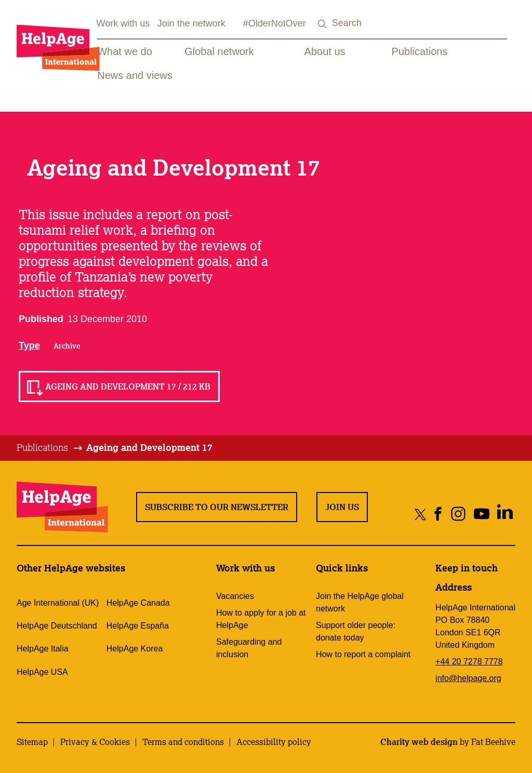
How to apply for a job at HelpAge (261, 619)
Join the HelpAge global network (360, 602)
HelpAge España (138, 626)
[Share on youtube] (481, 514)
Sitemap (32, 742)
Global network (219, 51)
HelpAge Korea (135, 649)
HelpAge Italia (43, 649)
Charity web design (419, 742)
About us (325, 51)
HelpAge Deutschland (57, 626)
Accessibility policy (274, 742)
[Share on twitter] (421, 514)
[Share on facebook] (438, 514)
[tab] (50, 448)
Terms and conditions (183, 742)
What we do (125, 51)
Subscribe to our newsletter (217, 507)
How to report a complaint (363, 654)
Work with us (123, 23)
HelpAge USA (42, 672)
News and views (135, 75)
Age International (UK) (58, 603)
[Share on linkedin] (505, 514)
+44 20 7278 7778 (469, 662)
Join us (342, 507)
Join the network (191, 23)
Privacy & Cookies (95, 742)
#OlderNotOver (275, 23)
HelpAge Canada (138, 603)
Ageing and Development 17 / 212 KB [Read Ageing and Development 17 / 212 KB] (128, 386)
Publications (420, 51)
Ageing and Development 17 (149, 447)
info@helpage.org (468, 678)
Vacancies (235, 596)
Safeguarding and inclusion (249, 648)
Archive (67, 346)
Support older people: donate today (356, 631)
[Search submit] (323, 24)
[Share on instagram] (458, 514)
